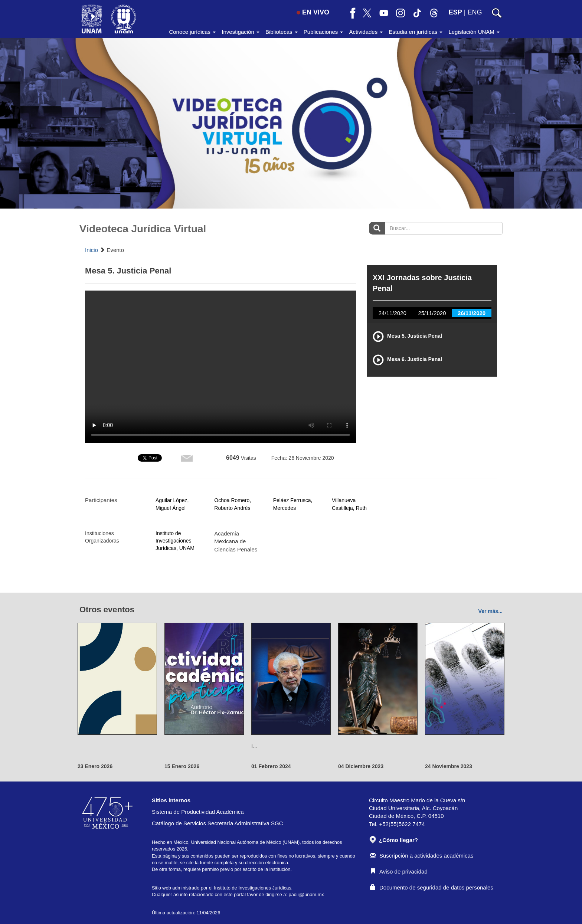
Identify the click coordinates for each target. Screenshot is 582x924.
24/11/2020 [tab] (393, 313)
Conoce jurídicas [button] (192, 32)
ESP (455, 12)
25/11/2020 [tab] (432, 313)
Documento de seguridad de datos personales (432, 887)
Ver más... (491, 611)
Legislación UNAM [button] (474, 32)
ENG (475, 12)
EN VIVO (313, 12)
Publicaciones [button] (323, 32)
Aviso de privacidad (399, 871)
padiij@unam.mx (306, 894)
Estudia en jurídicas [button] (416, 32)
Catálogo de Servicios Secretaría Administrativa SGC (218, 823)
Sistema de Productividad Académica (198, 812)
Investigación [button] (241, 32)
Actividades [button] (366, 32)
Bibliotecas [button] (282, 32)
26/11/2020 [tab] (472, 313)
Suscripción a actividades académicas (422, 856)
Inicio (91, 250)
